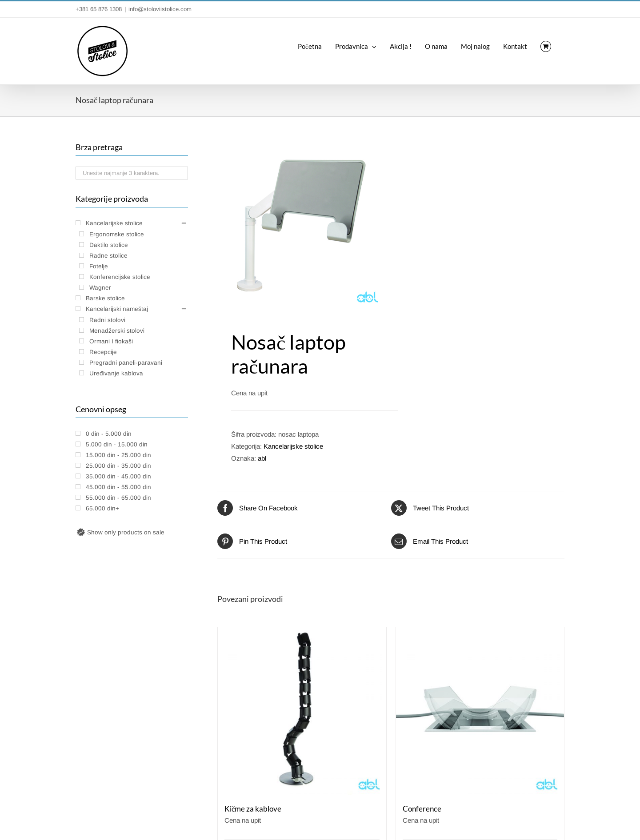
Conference (422, 809)
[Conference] (480, 711)
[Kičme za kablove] (302, 711)
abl (262, 458)
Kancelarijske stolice (293, 446)
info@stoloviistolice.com (160, 9)
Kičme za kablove (253, 809)
